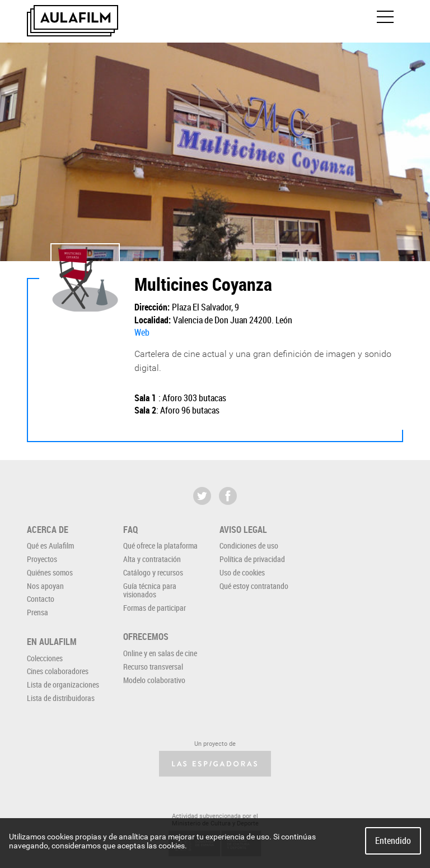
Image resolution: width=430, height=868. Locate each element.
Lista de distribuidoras (61, 698)
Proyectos (42, 559)
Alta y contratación (152, 559)
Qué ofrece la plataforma (160, 546)
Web (142, 332)
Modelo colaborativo (154, 680)
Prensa (38, 612)
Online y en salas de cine (160, 653)
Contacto (41, 599)
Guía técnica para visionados (150, 590)
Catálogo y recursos (153, 572)
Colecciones (45, 658)
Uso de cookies (242, 572)
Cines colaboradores (58, 671)
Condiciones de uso (249, 546)
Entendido (393, 841)
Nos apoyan (45, 586)
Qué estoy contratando (254, 586)
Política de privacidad (252, 559)
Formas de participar (155, 608)
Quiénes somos (50, 572)
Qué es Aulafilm (50, 546)
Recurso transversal (153, 667)
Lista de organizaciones (63, 684)
